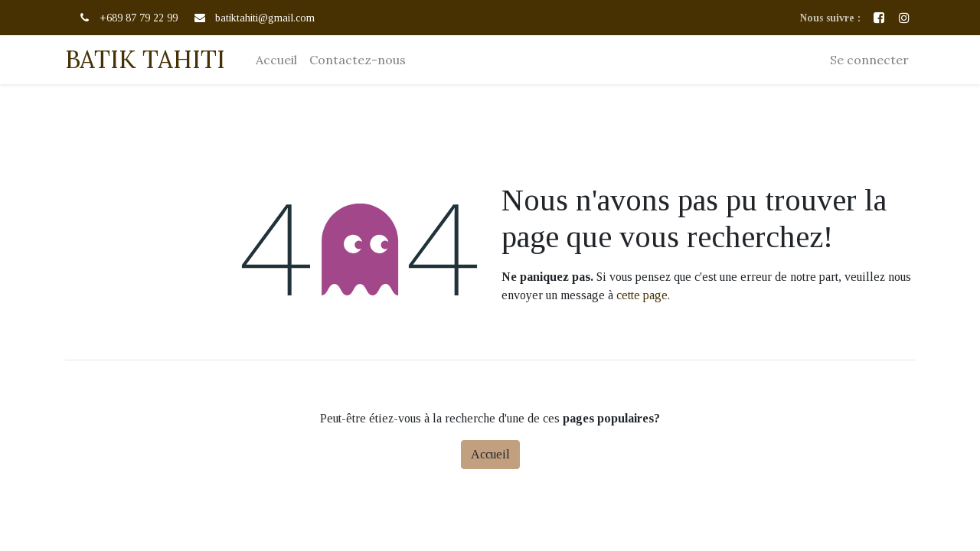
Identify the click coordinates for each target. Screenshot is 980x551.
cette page (642, 295)
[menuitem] (276, 60)
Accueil (490, 454)
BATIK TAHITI (145, 59)
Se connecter (869, 60)
